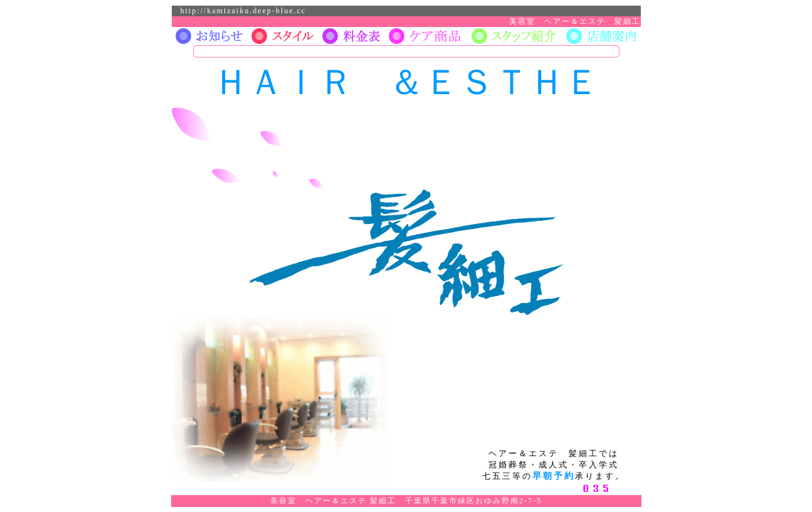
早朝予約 (554, 476)
